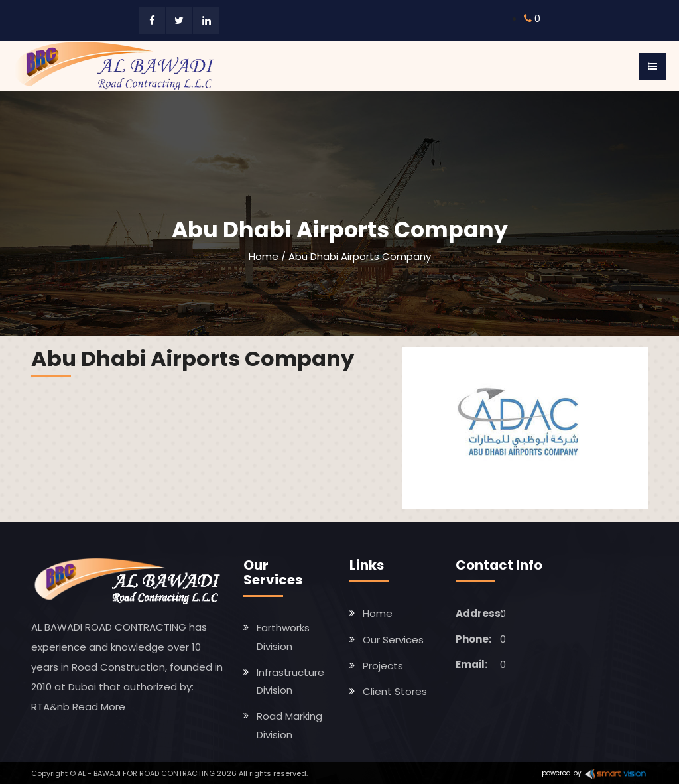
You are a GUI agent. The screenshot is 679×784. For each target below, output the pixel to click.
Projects (383, 666)
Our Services (393, 640)
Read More (99, 707)
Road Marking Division (289, 725)
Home (264, 256)
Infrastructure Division (290, 681)
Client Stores (395, 691)
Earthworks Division (283, 637)
